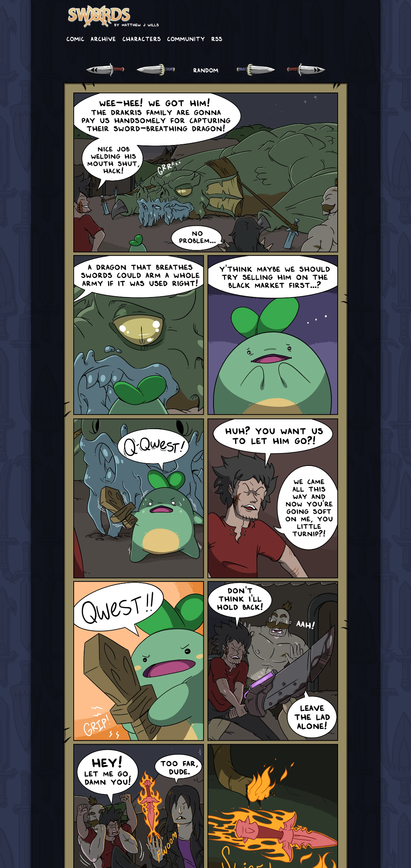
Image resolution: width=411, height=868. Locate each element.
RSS (217, 38)
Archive (103, 38)
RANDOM (206, 70)
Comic (75, 38)
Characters (141, 38)
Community (186, 38)
